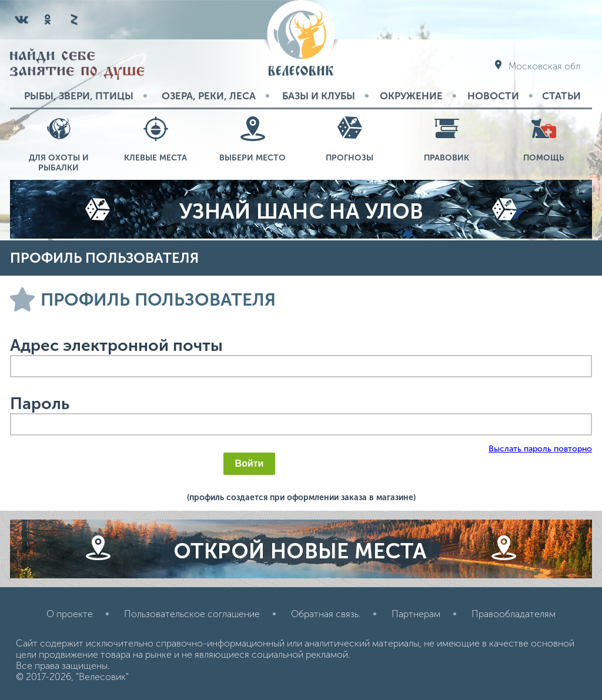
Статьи (561, 96)
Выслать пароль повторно (540, 449)
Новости (493, 96)
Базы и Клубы (319, 96)
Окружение (411, 96)
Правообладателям (514, 614)
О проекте (70, 614)
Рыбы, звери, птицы (79, 96)
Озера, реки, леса (209, 96)
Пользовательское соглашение (192, 614)
